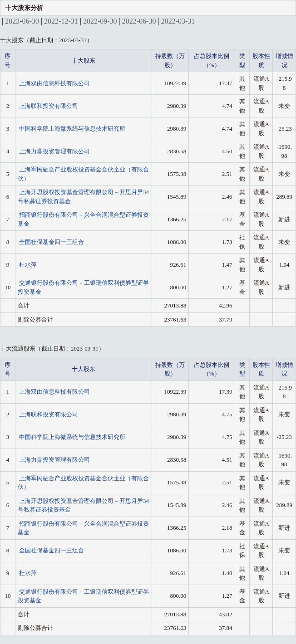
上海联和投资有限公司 (49, 106)
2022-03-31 (178, 21)
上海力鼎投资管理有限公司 (54, 151)
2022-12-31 (61, 21)
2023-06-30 (22, 21)
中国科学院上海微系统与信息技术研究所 (72, 129)
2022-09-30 (100, 21)
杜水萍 (28, 265)
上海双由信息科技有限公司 (54, 83)
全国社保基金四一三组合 (52, 242)
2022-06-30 (139, 21)
